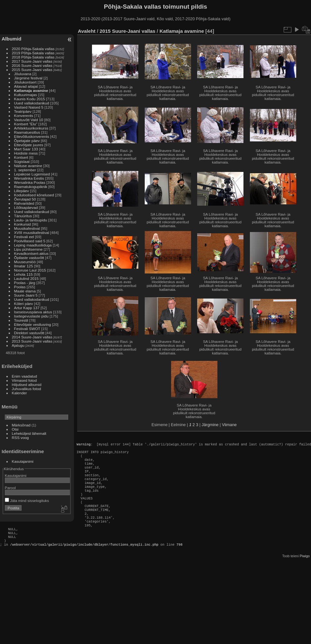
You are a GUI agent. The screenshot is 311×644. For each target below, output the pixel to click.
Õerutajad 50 (25, 199)
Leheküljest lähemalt (29, 433)
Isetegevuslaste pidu (31, 316)
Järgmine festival (28, 78)
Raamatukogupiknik (31, 187)
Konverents (24, 116)
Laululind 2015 (27, 278)
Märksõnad (21, 425)
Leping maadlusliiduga (33, 245)
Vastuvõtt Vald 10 (29, 120)
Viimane (229, 425)
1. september (25, 170)
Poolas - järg (25, 283)
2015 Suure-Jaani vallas (32, 70)
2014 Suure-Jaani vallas (32, 337)
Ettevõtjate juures (29, 145)
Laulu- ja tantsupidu (31, 220)
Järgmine (210, 425)
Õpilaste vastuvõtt (29, 258)
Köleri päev (24, 304)
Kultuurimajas (26, 95)
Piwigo (305, 575)
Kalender (19, 393)
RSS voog (20, 438)
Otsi (15, 429)
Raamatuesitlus (27, 132)
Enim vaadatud (25, 376)
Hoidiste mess (26, 153)
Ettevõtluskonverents (32, 136)
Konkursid (23, 224)
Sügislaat (22, 161)
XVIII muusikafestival (32, 233)
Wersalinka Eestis (29, 178)
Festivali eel (24, 237)
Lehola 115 (23, 274)
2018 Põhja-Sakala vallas (33, 57)
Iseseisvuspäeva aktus (33, 312)
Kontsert (21, 157)
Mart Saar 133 (26, 149)
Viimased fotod (24, 380)
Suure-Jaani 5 (26, 295)
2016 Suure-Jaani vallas (32, 65)
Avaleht (87, 31)
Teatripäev (23, 111)
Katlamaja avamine (31, 90)
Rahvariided (24, 203)
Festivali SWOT (27, 329)
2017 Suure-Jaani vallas (32, 61)
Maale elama (25, 291)
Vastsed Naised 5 (29, 107)
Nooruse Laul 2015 (30, 270)
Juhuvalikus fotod (27, 389)
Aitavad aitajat (26, 86)
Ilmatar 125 (24, 266)
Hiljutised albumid (27, 385)
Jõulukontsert (25, 82)
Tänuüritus (23, 216)
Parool (10, 488)
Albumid (11, 39)
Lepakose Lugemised (32, 174)
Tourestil (21, 320)
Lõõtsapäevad (26, 207)
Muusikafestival (27, 228)
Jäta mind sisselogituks (27, 501)
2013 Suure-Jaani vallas (32, 341)
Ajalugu (18, 345)
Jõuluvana (23, 74)
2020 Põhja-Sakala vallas (33, 49)
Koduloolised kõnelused (34, 195)
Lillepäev (22, 191)
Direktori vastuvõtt (29, 333)
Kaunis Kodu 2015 (30, 99)
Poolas (20, 287)
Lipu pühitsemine (28, 249)
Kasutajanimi (23, 461)
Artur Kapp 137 (27, 308)
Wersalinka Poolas (30, 182)
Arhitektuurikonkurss (31, 128)
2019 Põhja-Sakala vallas (33, 53)
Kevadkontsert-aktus (31, 253)
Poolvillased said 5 (30, 241)
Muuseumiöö (25, 262)
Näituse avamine (28, 166)
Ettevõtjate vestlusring (33, 324)
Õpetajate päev (27, 141)
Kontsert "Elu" (26, 124)
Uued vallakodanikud (32, 103)
